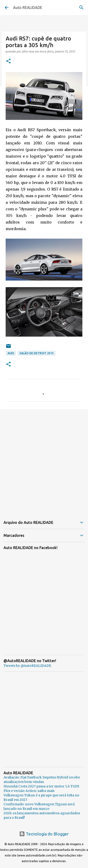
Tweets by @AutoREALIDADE (27, 666)
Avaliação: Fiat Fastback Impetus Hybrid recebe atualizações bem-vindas (42, 780)
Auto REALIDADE (28, 8)
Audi (11, 353)
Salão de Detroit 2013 (37, 353)
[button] (8, 61)
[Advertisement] (44, 460)
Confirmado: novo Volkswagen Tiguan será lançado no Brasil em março (39, 806)
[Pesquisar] (81, 8)
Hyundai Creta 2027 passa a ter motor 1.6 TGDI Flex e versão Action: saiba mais (41, 789)
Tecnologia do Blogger (44, 834)
